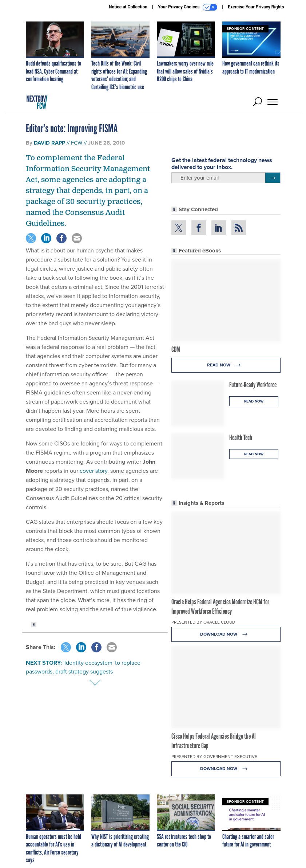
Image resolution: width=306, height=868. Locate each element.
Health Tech (241, 437)
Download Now (226, 634)
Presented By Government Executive (214, 757)
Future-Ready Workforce (253, 385)
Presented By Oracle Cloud (203, 622)
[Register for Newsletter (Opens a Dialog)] (273, 178)
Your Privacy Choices (188, 7)
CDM (176, 349)
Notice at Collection (128, 7)
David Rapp (49, 143)
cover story (94, 471)
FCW (77, 143)
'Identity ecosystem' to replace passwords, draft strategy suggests (83, 667)
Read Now (226, 365)
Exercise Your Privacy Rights (256, 7)
